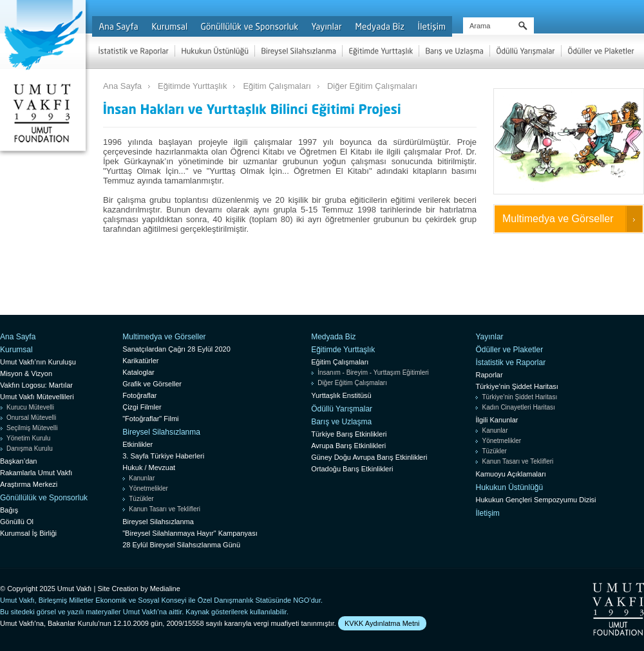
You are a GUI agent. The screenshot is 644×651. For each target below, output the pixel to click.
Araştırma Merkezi (29, 484)
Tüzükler (141, 499)
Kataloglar (138, 372)
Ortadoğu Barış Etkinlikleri (352, 469)
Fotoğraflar (139, 395)
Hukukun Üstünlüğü (509, 487)
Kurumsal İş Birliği (28, 533)
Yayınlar (489, 337)
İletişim (487, 513)
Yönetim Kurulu (28, 438)
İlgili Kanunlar (497, 420)
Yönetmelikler (148, 488)
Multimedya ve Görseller (558, 219)
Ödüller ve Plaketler (509, 350)
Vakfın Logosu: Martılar (36, 385)
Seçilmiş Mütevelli (32, 428)
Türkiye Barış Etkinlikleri (349, 434)
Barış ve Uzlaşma (341, 422)
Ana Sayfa (122, 86)
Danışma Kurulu (30, 448)
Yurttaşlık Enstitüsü (341, 395)
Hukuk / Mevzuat (149, 467)
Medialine (165, 589)
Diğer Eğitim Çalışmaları (372, 86)
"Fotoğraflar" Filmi (150, 419)
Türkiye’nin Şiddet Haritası (516, 386)
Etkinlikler (137, 444)
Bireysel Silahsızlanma (161, 432)
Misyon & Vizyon (26, 373)
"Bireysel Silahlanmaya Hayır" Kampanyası (190, 533)
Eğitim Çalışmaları (277, 86)
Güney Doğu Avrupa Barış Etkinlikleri (369, 457)
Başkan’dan (19, 461)
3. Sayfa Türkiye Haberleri (163, 456)
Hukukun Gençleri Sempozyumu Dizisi (535, 500)
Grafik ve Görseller (152, 384)
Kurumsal (16, 350)
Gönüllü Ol (17, 522)
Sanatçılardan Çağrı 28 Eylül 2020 (176, 349)
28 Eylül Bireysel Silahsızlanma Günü (181, 545)
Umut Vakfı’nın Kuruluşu (38, 362)
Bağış (9, 510)
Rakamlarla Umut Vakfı (36, 473)
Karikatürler (140, 361)
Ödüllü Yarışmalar (342, 409)
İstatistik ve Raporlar (510, 363)
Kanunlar (142, 478)
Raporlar (489, 375)
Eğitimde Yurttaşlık (192, 86)
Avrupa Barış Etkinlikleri (348, 446)
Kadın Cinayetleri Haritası (518, 407)
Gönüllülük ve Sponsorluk (44, 498)
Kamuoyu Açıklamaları (510, 474)
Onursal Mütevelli (31, 418)
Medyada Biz (333, 337)
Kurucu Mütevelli (30, 407)
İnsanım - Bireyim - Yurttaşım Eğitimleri (373, 373)
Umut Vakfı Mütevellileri (37, 397)
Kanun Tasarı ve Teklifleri (165, 509)
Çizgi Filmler (142, 407)
